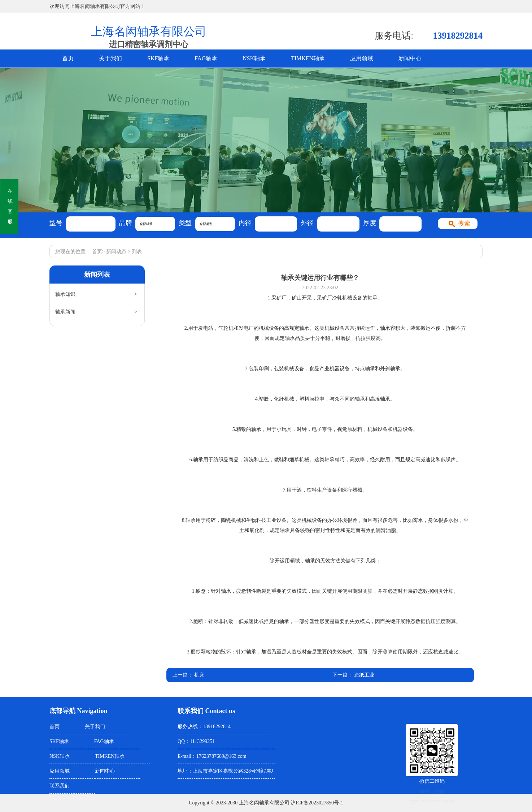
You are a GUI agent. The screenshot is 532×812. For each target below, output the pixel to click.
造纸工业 (364, 675)
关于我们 (110, 58)
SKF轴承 (158, 58)
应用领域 (362, 58)
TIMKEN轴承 (308, 58)
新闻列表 (97, 275)
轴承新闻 (65, 312)
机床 (199, 675)
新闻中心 (410, 58)
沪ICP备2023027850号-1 (317, 803)
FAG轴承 (206, 58)
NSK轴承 (254, 58)
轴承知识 (65, 294)
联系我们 (60, 786)
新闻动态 (116, 252)
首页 (68, 58)
